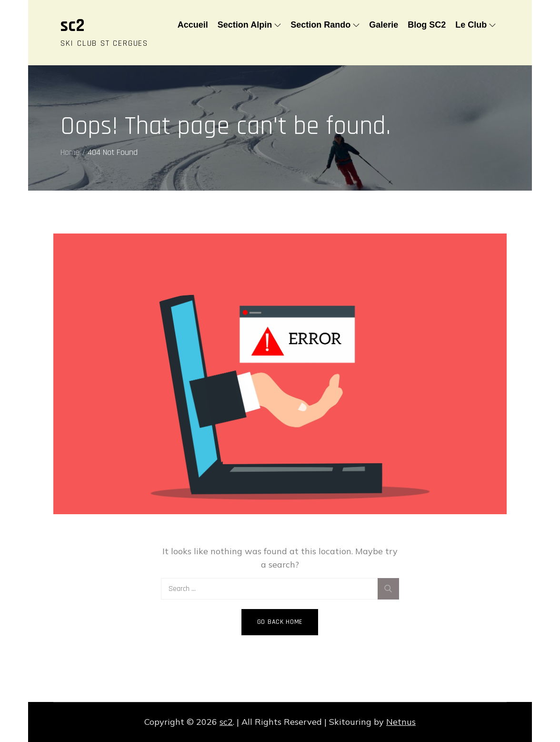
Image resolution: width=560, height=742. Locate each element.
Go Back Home (280, 622)
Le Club (475, 25)
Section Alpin (249, 25)
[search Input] (280, 589)
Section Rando (325, 25)
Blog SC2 (427, 25)
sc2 (73, 26)
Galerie (384, 25)
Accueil (193, 25)
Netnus (401, 722)
